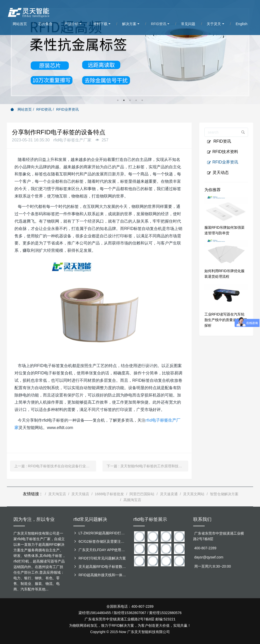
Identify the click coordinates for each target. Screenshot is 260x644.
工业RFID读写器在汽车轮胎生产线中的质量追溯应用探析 (226, 320)
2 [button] (124, 100)
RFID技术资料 (223, 152)
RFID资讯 (44, 109)
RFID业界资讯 (67, 109)
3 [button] (130, 100)
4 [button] (136, 100)
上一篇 (55, 466)
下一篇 (148, 466)
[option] (130, 52)
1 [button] (118, 100)
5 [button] (142, 100)
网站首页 (21, 109)
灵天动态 (218, 173)
